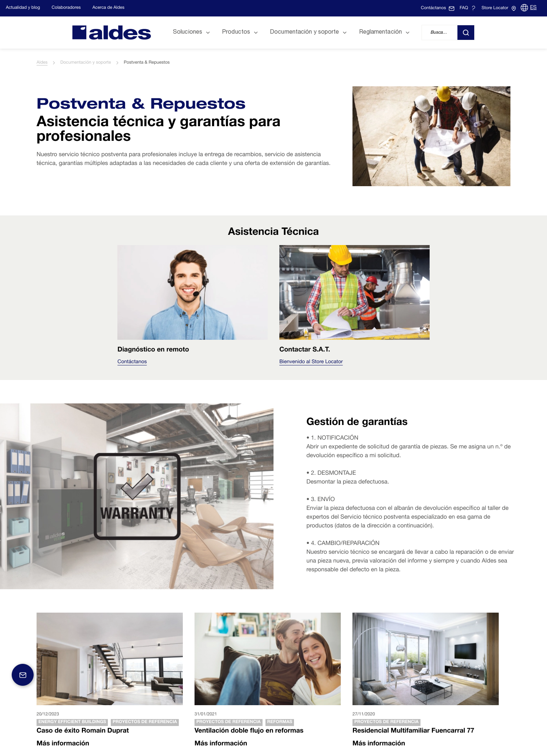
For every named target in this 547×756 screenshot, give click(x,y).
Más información (63, 744)
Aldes (42, 63)
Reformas (280, 722)
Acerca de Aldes (109, 8)
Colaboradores (66, 8)
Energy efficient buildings (72, 722)
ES (533, 8)
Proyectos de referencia (145, 722)
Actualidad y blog (23, 8)
